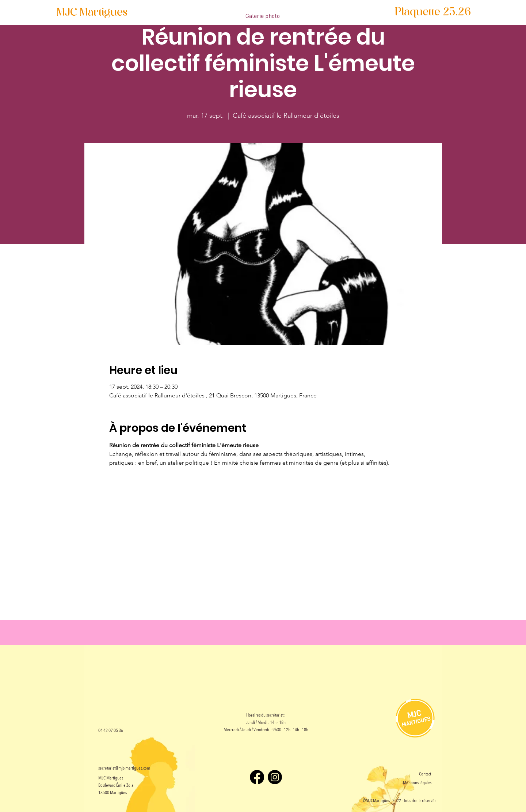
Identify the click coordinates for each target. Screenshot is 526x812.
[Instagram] (275, 777)
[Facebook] (257, 777)
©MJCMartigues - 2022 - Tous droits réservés (399, 801)
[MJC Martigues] (92, 13)
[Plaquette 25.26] (433, 13)
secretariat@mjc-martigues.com (124, 768)
